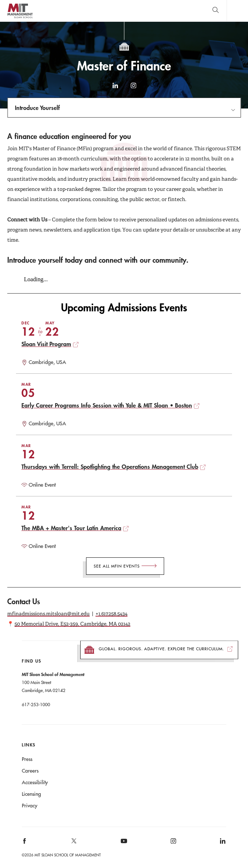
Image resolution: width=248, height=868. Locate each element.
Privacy (30, 806)
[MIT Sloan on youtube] (123, 845)
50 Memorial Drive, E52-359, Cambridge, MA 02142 (72, 624)
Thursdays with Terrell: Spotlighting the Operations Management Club (110, 466)
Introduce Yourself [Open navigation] (37, 108)
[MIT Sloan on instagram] (173, 844)
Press (27, 759)
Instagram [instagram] (133, 89)
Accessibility (35, 782)
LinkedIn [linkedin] (115, 89)
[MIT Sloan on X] (74, 843)
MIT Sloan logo (20, 18)
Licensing (31, 794)
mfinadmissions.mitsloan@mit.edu (48, 614)
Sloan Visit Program (46, 344)
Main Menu (237, 11)
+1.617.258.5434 (111, 614)
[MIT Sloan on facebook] (25, 844)
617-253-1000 (36, 704)
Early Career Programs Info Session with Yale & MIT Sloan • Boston (107, 405)
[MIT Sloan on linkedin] (222, 844)
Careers (30, 771)
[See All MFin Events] (125, 566)
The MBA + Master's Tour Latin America (71, 528)
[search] (216, 11)
